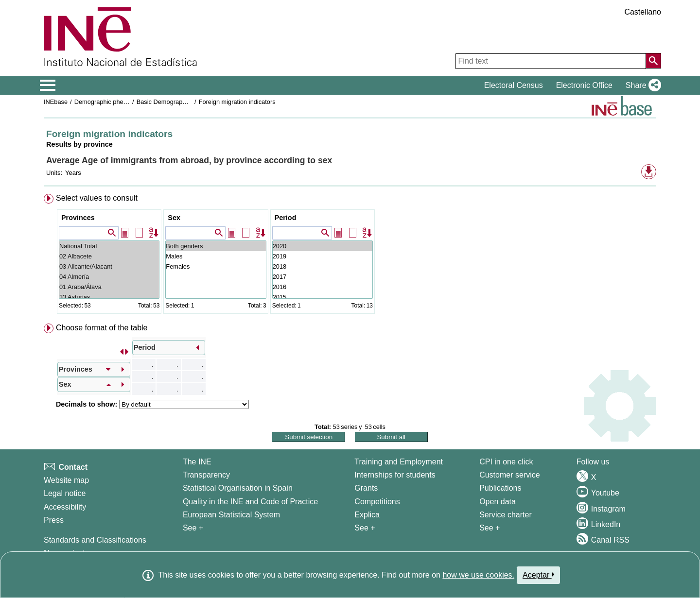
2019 (323, 256)
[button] (641, 85)
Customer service (509, 475)
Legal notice (65, 493)
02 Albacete (109, 256)
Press (54, 520)
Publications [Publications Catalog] (500, 488)
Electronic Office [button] (584, 85)
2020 (323, 246)
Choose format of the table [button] (102, 328)
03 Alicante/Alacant (109, 266)
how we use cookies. (478, 575)
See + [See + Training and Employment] (365, 528)
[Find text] (551, 61)
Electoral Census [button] (514, 85)
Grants (366, 488)
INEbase (56, 102)
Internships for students (395, 475)
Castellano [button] (643, 12)
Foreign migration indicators (237, 102)
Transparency (206, 475)
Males (216, 256)
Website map (66, 480)
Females (216, 266)
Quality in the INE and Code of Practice (250, 502)
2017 (323, 277)
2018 (323, 266)
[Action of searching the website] (653, 61)
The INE (197, 462)
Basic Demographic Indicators (178, 102)
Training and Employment (399, 462)
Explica (367, 515)
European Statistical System (231, 515)
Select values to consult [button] (97, 198)
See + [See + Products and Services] (490, 528)
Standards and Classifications (95, 540)
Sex (174, 218)
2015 (323, 297)
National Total (109, 246)
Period (286, 218)
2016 (323, 287)
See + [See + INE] (193, 528)
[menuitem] (350, 256)
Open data (498, 502)
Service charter (506, 515)
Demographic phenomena (110, 102)
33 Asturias (109, 297)
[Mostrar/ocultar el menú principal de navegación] (48, 85)
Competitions (377, 502)
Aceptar (538, 575)
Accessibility (65, 507)
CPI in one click (506, 462)
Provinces (78, 218)
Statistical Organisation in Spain (238, 488)
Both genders (216, 246)
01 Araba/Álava (109, 287)
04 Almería (109, 277)
